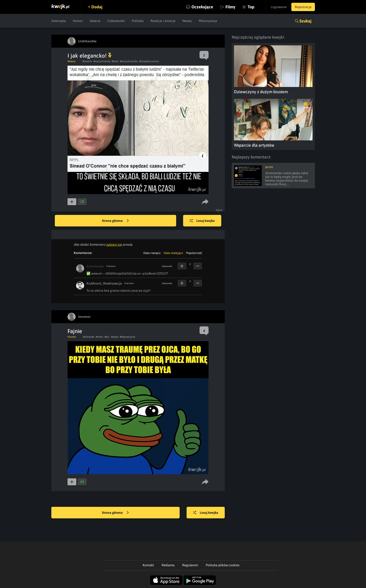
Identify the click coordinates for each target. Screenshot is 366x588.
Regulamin (190, 565)
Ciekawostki (116, 21)
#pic (107, 337)
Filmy (230, 7)
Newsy (187, 21)
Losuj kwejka (202, 221)
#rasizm (87, 61)
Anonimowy (95, 266)
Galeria (95, 21)
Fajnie (75, 331)
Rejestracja (303, 7)
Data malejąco (173, 253)
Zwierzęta (59, 21)
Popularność (194, 253)
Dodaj (97, 7)
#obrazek (89, 337)
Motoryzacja (208, 21)
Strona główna (115, 221)
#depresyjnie (127, 337)
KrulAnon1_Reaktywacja (104, 283)
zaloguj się (114, 244)
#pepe (115, 337)
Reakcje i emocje (163, 21)
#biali (115, 61)
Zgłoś (219, 210)
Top (251, 7)
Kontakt (148, 565)
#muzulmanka (129, 61)
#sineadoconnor (149, 61)
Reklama (168, 565)
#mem (99, 337)
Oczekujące (202, 7)
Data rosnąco (152, 253)
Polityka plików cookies (223, 565)
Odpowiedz (167, 266)
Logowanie (279, 7)
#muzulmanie (102, 61)
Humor (78, 21)
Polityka (138, 21)
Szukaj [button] (305, 21)
